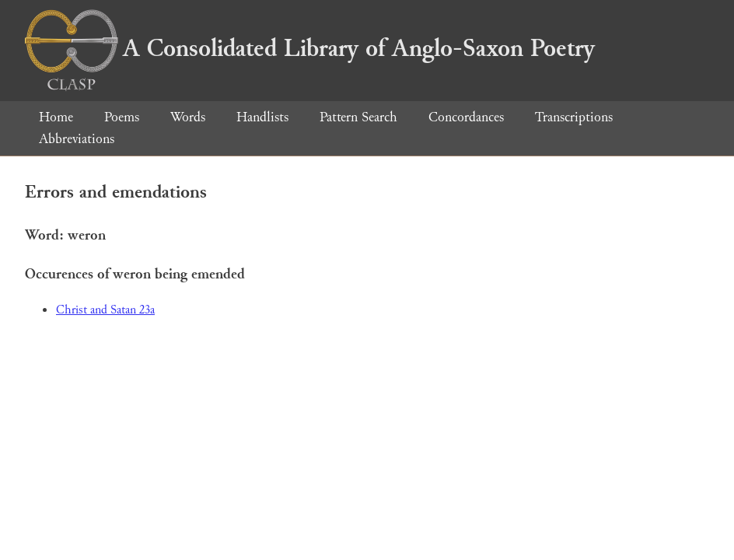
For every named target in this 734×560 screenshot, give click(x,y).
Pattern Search (358, 117)
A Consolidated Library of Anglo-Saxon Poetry (310, 48)
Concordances (466, 117)
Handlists (262, 117)
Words (188, 117)
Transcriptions (574, 117)
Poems (122, 117)
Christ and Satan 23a (105, 310)
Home (56, 117)
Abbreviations (77, 139)
